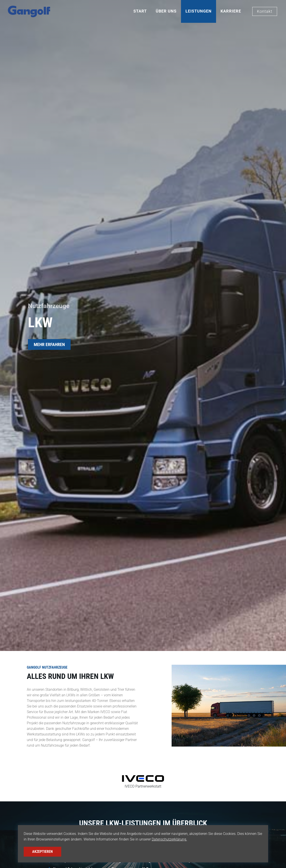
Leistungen (199, 11)
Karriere (231, 11)
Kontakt (265, 11)
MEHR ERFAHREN (49, 344)
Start (140, 11)
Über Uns (166, 11)
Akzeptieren (42, 852)
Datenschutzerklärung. (169, 839)
